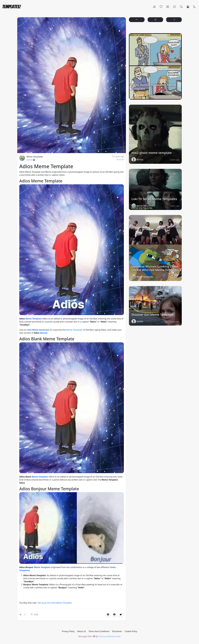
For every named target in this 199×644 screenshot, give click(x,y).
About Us (82, 631)
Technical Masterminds (110, 636)
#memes (120, 160)
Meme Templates (35, 157)
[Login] (188, 7)
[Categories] (168, 7)
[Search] (181, 7)
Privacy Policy (68, 631)
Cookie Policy (131, 631)
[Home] (154, 7)
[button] (114, 615)
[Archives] (174, 7)
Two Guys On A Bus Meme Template (55, 603)
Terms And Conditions (99, 631)
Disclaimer (117, 631)
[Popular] (161, 7)
